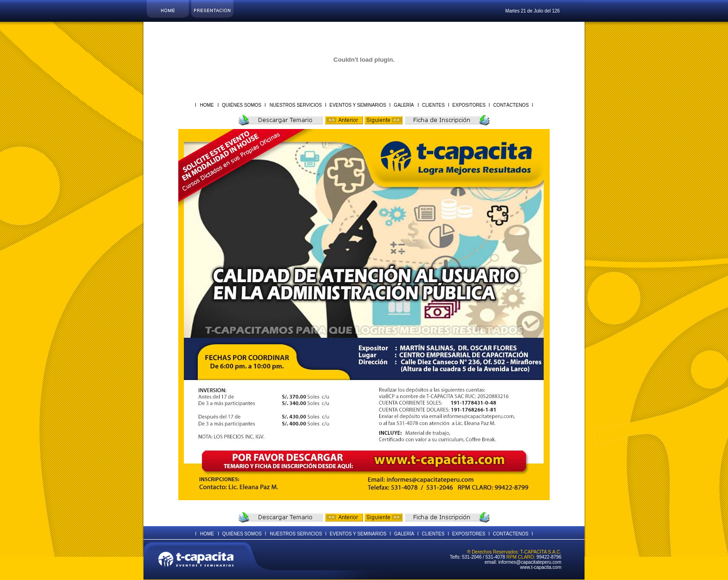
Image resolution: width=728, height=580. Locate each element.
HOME (207, 105)
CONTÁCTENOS (511, 105)
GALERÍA (403, 105)
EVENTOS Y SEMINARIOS (358, 105)
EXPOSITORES (469, 105)
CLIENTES (433, 105)
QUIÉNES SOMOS (242, 105)
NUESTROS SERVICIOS (296, 105)
